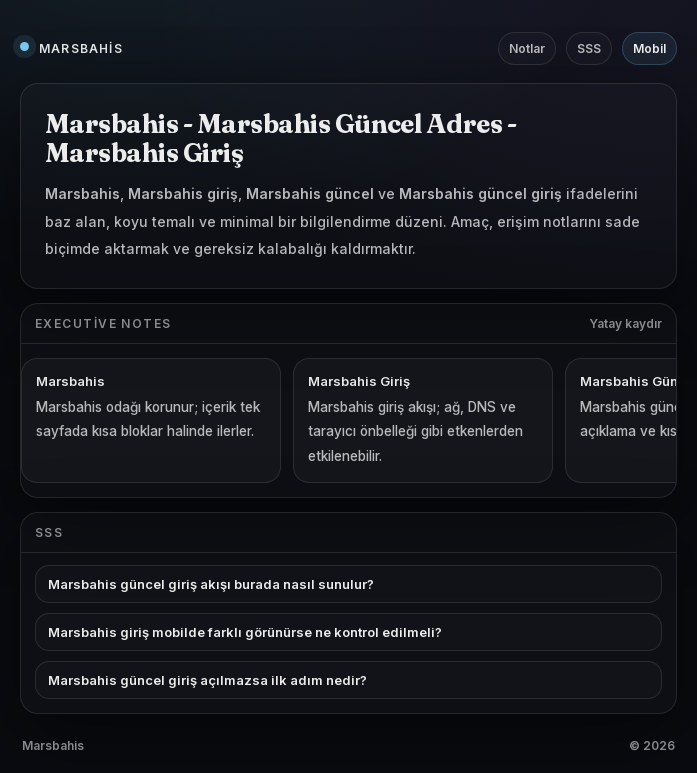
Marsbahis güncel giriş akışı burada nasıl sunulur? (211, 584)
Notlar (527, 48)
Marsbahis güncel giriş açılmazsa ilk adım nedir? (207, 680)
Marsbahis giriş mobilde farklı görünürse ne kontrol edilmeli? (245, 632)
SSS (589, 48)
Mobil (649, 48)
